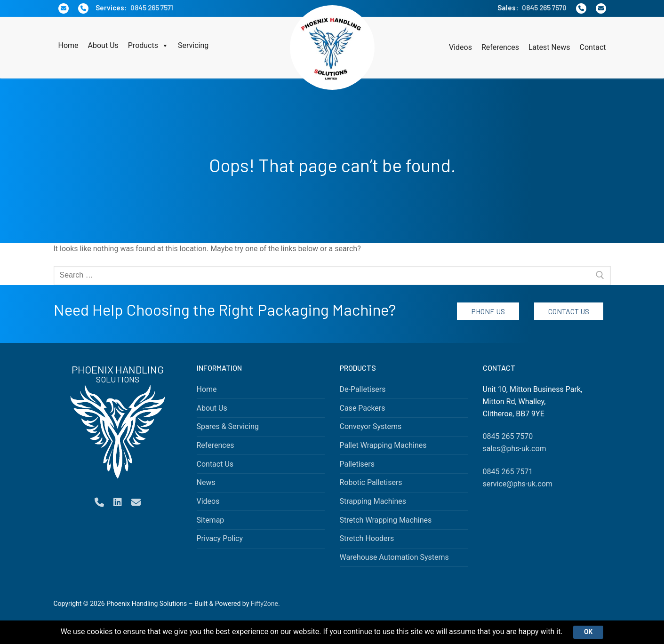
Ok (589, 632)
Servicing (193, 45)
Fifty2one (264, 604)
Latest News (549, 47)
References (500, 47)
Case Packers (363, 408)
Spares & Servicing (228, 426)
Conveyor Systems (371, 426)
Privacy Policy (220, 538)
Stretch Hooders (367, 538)
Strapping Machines (373, 501)
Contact (593, 47)
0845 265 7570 (544, 8)
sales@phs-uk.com (515, 449)
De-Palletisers (363, 389)
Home (68, 45)
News (206, 482)
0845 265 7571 (152, 8)
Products (148, 46)
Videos (460, 47)
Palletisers (357, 464)
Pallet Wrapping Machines (383, 445)
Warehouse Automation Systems (394, 557)
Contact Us (569, 311)
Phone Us (488, 311)
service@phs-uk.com (518, 484)
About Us (103, 45)
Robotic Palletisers (371, 482)
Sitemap (211, 520)
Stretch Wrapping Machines (386, 520)
